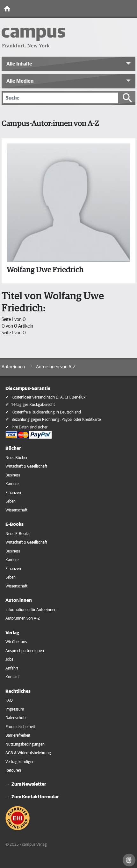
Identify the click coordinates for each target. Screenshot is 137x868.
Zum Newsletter (29, 784)
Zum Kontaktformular (35, 797)
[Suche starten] (127, 98)
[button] (68, 64)
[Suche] (61, 98)
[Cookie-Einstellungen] (129, 860)
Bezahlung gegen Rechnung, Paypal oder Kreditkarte (56, 420)
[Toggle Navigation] (131, 9)
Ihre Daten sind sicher (29, 427)
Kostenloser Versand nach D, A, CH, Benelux (48, 397)
